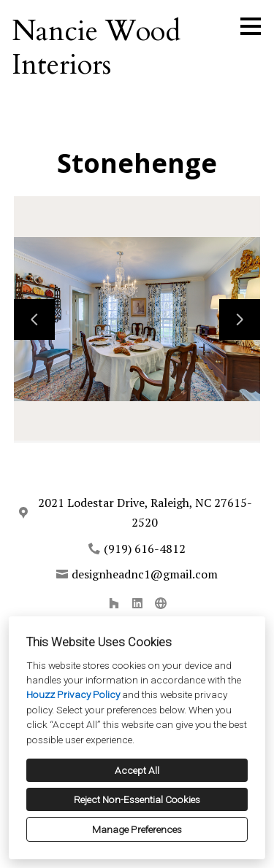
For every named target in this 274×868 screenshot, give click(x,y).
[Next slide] (240, 319)
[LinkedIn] (137, 603)
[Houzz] (114, 603)
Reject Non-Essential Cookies (137, 799)
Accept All (137, 770)
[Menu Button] (251, 26)
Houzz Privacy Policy (73, 694)
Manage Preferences (137, 829)
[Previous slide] (34, 319)
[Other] (161, 603)
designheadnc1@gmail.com (145, 574)
